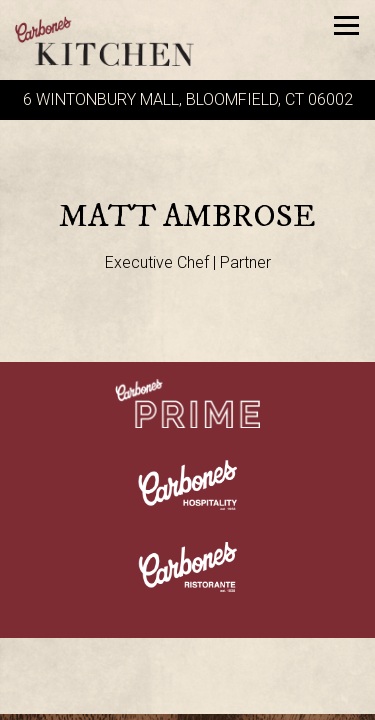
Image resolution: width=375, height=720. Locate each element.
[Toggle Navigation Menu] (346, 25)
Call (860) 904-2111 (187, 663)
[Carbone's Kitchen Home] (115, 40)
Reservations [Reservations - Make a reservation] (188, 701)
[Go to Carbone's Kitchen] (187, 100)
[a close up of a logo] (187, 484)
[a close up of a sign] (187, 402)
